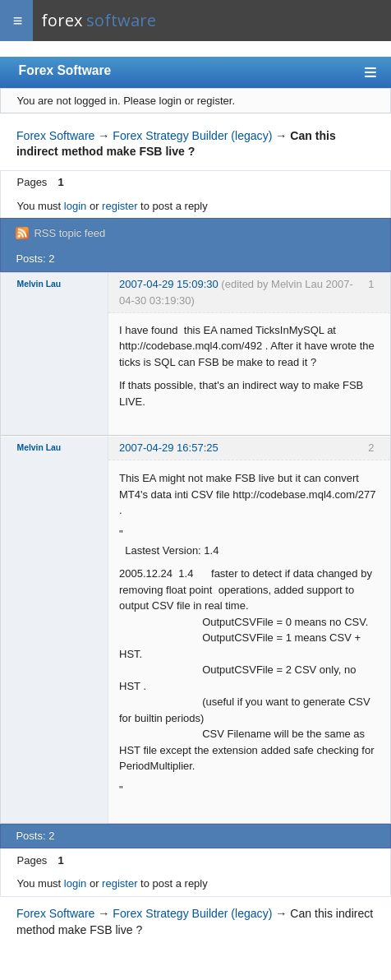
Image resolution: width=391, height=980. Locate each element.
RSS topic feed (69, 233)
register (120, 206)
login (75, 206)
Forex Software (65, 70)
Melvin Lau (39, 284)
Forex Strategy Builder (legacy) (192, 136)
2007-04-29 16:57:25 (169, 448)
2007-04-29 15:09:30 (169, 284)
